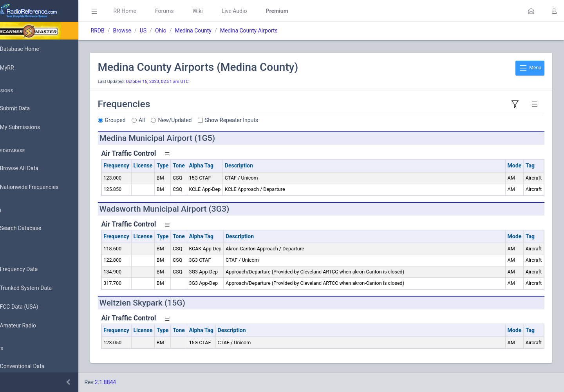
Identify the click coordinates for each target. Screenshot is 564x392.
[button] (531, 11)
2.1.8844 (127, 382)
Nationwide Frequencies (40, 187)
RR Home (147, 11)
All (164, 120)
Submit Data (26, 109)
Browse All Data (30, 169)
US (165, 31)
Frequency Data (30, 269)
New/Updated (197, 120)
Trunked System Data (37, 288)
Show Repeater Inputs (254, 120)
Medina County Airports (271, 31)
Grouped (137, 120)
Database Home (31, 49)
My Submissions (31, 128)
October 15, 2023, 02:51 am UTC (179, 82)
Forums (186, 11)
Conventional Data (33, 367)
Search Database (32, 228)
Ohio (183, 31)
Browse (144, 31)
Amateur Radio (29, 326)
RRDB (120, 31)
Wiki (220, 11)
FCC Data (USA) (30, 307)
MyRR (18, 68)
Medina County (215, 31)
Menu (530, 68)
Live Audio (256, 11)
